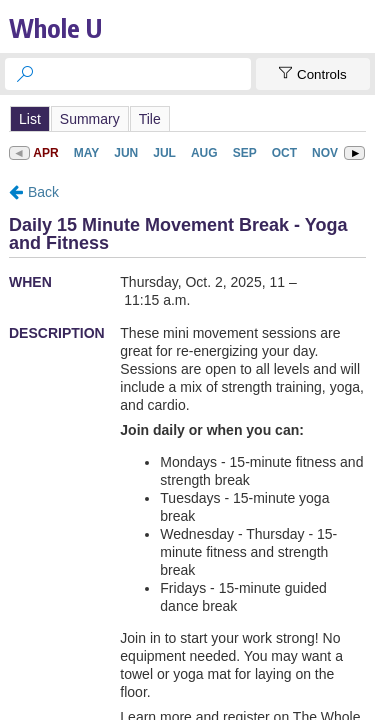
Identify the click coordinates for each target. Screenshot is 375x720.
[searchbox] (146, 74)
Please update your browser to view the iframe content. (187, 118)
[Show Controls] (313, 74)
